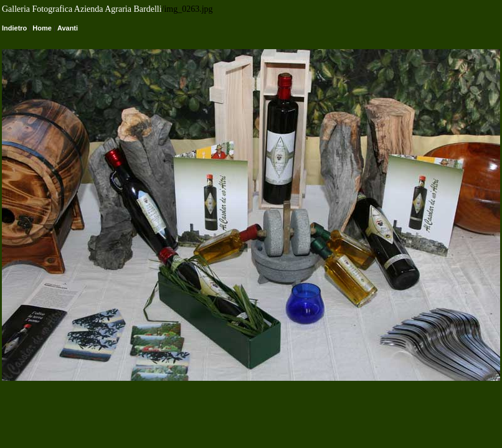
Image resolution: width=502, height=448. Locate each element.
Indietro (14, 28)
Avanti (68, 28)
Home (42, 28)
